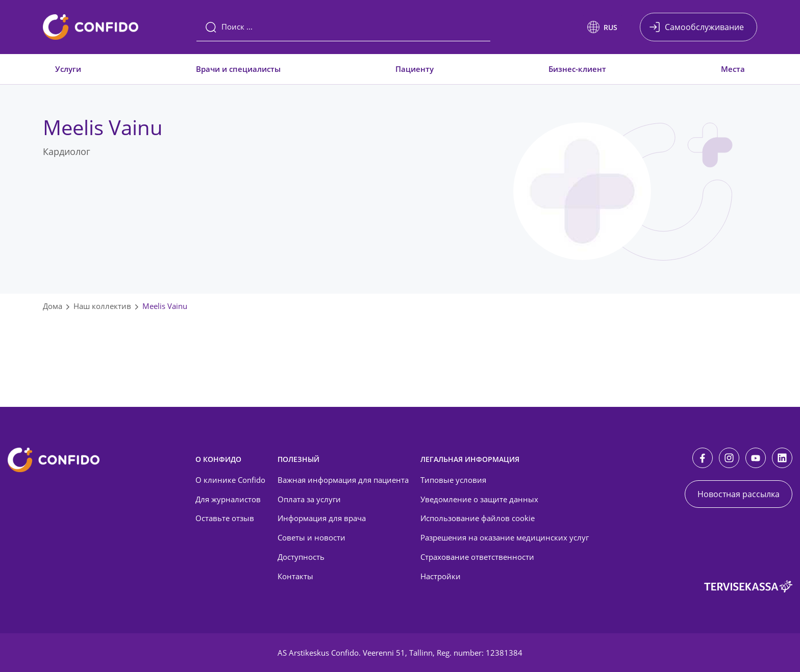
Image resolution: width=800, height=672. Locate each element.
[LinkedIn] (782, 458)
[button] (602, 27)
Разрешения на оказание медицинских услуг (505, 537)
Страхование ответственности (477, 557)
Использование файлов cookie (478, 518)
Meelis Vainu (165, 306)
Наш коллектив (102, 306)
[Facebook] (703, 458)
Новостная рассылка (739, 494)
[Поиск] (343, 27)
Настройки (441, 576)
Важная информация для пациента (343, 480)
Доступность (301, 557)
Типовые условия (453, 480)
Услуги (68, 69)
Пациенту (415, 69)
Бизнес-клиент (577, 69)
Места (733, 69)
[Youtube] (756, 458)
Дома (53, 306)
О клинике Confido (230, 480)
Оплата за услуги (309, 499)
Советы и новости (311, 537)
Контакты (295, 576)
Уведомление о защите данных (479, 499)
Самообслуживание (704, 27)
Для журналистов (228, 499)
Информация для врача (322, 518)
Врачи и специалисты (238, 69)
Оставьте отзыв (225, 518)
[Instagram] (729, 458)
